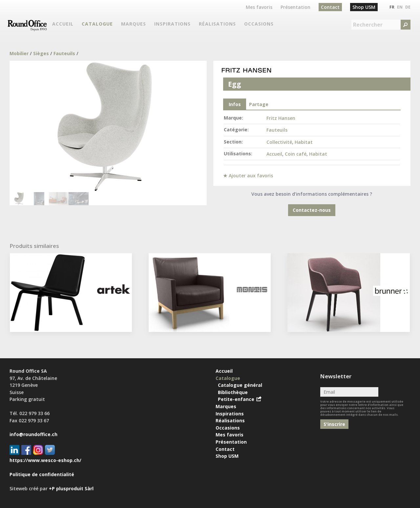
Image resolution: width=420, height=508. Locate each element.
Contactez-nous (312, 210)
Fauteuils (64, 53)
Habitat (304, 142)
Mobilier (19, 53)
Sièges (41, 53)
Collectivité (279, 142)
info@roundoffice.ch (33, 434)
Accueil (274, 154)
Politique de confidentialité (42, 474)
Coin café (296, 154)
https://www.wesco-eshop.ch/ (45, 460)
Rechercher (368, 25)
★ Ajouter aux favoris (248, 176)
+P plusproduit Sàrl (71, 488)
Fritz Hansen (281, 118)
